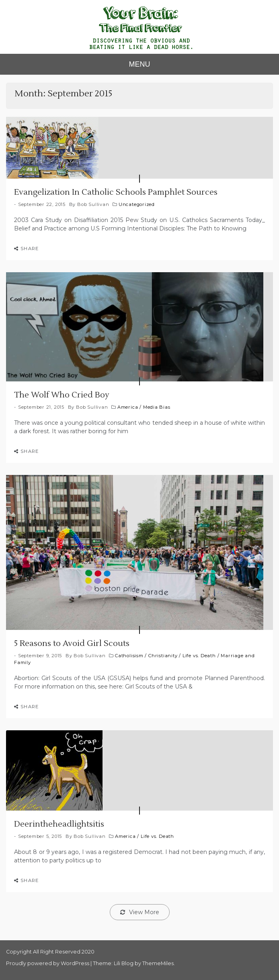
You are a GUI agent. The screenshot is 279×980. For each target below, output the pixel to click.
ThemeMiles (158, 963)
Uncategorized (137, 204)
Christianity (163, 656)
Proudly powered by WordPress (48, 963)
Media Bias (157, 407)
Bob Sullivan (93, 204)
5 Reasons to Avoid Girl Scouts (72, 644)
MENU (139, 64)
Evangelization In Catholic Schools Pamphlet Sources (116, 192)
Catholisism (129, 656)
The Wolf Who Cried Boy (62, 395)
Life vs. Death (199, 656)
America (128, 407)
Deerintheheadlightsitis (59, 824)
